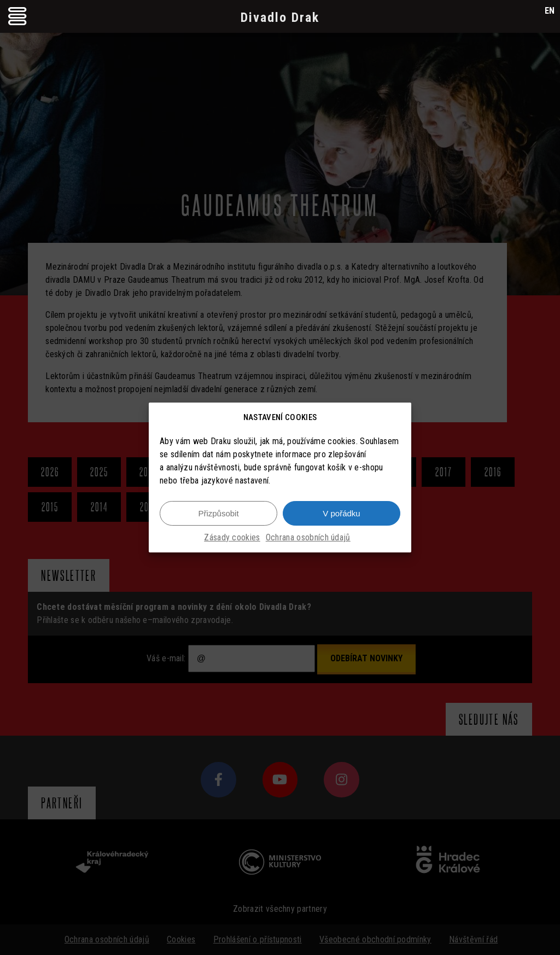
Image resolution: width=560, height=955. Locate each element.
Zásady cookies (232, 537)
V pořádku (341, 513)
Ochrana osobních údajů (308, 537)
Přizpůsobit (218, 513)
